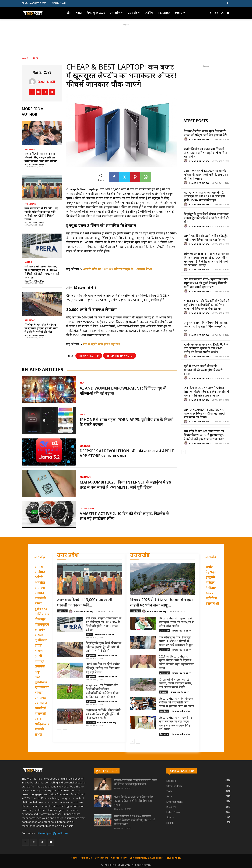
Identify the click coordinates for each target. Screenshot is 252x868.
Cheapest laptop (89, 356)
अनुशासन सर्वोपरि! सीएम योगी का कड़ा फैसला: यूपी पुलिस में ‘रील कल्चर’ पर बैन (206, 327)
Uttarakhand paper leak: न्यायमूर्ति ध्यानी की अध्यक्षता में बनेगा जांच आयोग (176, 623)
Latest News (87, 509)
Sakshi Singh (46, 82)
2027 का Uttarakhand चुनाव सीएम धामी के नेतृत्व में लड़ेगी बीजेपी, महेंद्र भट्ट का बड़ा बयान (176, 663)
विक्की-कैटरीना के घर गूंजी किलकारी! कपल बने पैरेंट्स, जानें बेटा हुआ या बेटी (205, 133)
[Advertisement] (126, 34)
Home (25, 58)
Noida (28, 262)
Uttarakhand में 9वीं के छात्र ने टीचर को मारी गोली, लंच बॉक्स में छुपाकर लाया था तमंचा (176, 703)
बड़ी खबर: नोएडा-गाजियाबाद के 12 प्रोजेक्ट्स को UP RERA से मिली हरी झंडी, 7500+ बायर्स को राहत (42, 272)
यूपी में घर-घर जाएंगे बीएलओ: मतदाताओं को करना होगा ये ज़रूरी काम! (203, 370)
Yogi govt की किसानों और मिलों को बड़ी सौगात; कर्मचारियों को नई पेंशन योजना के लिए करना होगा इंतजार (207, 305)
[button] (228, 3)
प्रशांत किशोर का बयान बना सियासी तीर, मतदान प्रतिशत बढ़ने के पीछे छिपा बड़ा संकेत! (41, 158)
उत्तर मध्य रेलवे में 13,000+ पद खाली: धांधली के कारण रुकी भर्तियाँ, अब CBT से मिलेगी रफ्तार (41, 214)
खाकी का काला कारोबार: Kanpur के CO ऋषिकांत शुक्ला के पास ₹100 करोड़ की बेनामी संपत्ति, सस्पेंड (206, 349)
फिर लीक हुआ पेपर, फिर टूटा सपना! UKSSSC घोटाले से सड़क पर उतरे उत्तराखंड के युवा (176, 642)
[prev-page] (183, 452)
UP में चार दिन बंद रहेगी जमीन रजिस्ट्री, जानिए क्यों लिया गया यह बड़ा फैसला (206, 238)
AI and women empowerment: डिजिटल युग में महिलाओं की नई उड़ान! (123, 391)
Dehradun (164, 631)
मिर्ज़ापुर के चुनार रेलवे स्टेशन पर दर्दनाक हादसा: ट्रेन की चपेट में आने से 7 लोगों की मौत (41, 329)
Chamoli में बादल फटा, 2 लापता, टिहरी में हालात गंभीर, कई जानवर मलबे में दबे (175, 684)
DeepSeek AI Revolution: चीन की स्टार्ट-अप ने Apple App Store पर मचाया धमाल (127, 454)
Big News (30, 150)
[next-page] (189, 452)
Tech (36, 58)
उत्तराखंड (140, 556)
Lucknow (91, 722)
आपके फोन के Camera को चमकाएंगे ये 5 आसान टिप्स (118, 270)
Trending (30, 204)
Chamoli (164, 692)
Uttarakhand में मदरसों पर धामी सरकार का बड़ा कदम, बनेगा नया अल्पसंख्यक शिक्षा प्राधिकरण (175, 724)
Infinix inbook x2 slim (120, 356)
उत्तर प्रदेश (68, 556)
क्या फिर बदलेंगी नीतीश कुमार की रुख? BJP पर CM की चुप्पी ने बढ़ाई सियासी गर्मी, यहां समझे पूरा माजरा (206, 284)
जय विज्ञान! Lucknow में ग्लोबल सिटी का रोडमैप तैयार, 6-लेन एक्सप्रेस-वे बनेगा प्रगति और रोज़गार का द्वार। (206, 392)
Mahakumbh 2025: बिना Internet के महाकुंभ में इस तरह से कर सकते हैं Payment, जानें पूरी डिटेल (125, 485)
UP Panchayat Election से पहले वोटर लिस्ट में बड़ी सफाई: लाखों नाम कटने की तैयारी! (205, 414)
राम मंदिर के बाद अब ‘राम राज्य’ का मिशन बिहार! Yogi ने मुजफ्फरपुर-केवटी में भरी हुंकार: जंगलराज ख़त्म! (204, 435)
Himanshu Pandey (34, 165)
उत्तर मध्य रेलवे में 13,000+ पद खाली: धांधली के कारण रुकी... (85, 603)
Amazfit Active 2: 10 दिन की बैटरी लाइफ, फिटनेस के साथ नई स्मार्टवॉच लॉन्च (125, 517)
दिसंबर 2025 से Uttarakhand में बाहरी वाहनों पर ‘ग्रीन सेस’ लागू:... (162, 603)
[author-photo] (186, 139)
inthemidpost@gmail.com (52, 833)
